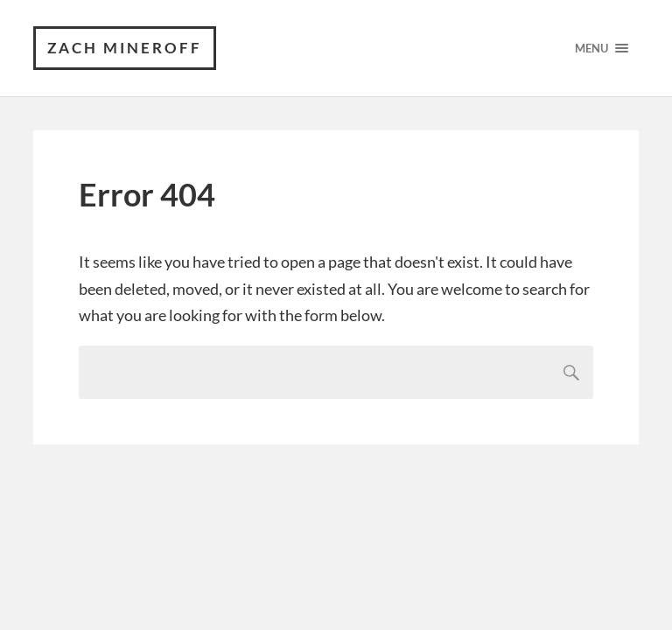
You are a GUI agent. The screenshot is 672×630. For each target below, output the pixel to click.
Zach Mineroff (125, 48)
